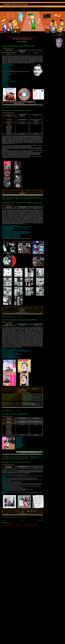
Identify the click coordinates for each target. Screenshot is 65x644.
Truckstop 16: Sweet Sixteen (7, 404)
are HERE (38, 453)
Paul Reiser (9, 458)
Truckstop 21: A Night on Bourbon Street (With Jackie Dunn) (32, 397)
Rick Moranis (17, 517)
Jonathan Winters (14, 107)
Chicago (33, 418)
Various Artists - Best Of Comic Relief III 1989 (15, 414)
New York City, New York (35, 207)
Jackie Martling (23, 197)
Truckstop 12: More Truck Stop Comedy (8, 399)
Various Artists (19, 459)
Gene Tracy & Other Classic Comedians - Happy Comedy (31, 405)
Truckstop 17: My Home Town (7, 405)
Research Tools (47, 10)
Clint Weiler (12, 144)
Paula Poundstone (24, 458)
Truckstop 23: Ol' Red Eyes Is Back (28, 400)
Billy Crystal (18, 457)
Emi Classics (25, 102)
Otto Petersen (17, 198)
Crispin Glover (13, 317)
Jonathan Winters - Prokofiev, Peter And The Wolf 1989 (18, 46)
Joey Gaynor (30, 197)
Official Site (22, 53)
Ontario (36, 467)
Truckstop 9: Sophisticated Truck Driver (8, 396)
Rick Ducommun (39, 458)
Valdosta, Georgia (35, 115)
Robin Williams (5, 459)
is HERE (28, 312)
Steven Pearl (31, 198)
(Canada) (12, 517)
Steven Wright (12, 459)
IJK (27, 10)
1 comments (20, 317)
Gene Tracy (12, 411)
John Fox (35, 197)
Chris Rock (17, 197)
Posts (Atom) (9, 523)
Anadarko (32, 324)
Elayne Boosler (25, 457)
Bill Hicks (12, 197)
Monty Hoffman (10, 198)
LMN (31, 10)
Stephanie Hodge (24, 198)
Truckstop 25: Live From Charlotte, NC (29, 403)
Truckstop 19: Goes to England (27, 395)
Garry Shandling (32, 457)
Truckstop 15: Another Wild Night (7, 403)
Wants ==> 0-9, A (12, 10)
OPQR (35, 10)
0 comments (22, 107)
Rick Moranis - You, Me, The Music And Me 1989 (16, 462)
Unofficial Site (22, 117)
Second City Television (12, 471)
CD (20, 10)
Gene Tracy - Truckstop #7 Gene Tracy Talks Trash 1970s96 (19, 320)
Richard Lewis (32, 458)
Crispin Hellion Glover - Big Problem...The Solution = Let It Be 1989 (21, 203)
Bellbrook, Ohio (35, 50)
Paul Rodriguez (16, 458)
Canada (40, 467)
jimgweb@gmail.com (60, 35)
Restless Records (31, 309)
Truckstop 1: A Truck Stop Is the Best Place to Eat (10, 394)
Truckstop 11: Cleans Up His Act (7, 397)
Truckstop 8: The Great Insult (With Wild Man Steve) (10, 395)
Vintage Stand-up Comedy (15, 4)
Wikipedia (36, 53)
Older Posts (41, 520)
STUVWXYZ (40, 10)
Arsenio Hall (12, 457)
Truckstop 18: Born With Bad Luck (28, 394)
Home (2, 10)
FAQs (6, 10)
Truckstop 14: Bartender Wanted (7, 401)
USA (41, 207)
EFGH (24, 10)
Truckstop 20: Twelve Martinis (27, 396)
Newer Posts (3, 520)
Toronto (32, 467)
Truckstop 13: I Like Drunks (7, 400)
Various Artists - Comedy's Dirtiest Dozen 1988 (16, 110)
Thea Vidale (38, 198)
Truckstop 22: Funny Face (27, 399)
